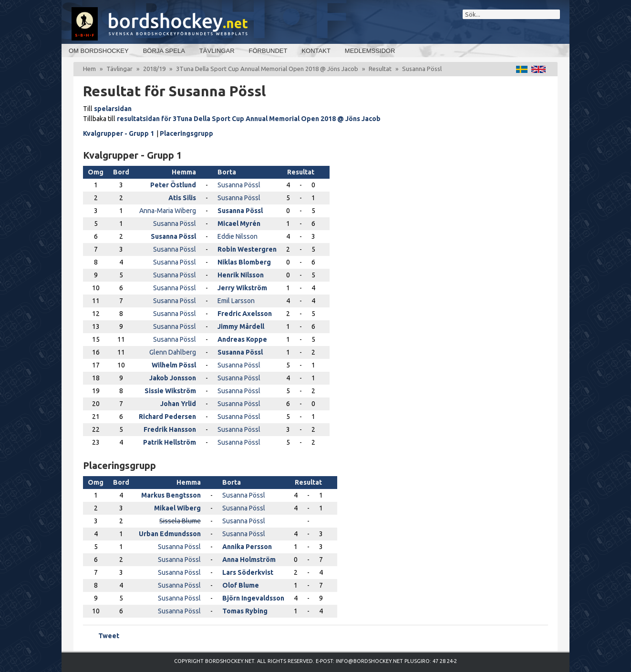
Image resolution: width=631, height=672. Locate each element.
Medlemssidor (370, 51)
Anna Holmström (249, 560)
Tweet (109, 636)
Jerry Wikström (242, 288)
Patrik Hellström (170, 442)
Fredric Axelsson (245, 314)
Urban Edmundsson (170, 534)
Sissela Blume (180, 521)
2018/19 (154, 69)
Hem (89, 69)
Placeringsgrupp (186, 133)
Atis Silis (182, 198)
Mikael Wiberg (177, 508)
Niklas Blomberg (244, 262)
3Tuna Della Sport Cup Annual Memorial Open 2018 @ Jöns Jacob (267, 69)
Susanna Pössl (239, 185)
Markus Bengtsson (171, 495)
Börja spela (164, 51)
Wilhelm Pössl (174, 365)
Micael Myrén (239, 224)
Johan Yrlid (178, 404)
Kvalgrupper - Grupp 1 (119, 133)
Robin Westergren (247, 249)
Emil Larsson (236, 301)
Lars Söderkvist (248, 572)
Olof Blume (241, 585)
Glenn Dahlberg (173, 352)
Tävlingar (217, 51)
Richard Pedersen (167, 417)
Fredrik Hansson (170, 429)
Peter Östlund (173, 185)
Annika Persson (247, 547)
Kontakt (316, 51)
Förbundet (268, 51)
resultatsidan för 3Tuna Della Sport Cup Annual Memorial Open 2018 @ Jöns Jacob (249, 119)
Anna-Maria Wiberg (168, 211)
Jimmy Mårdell (241, 326)
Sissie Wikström (170, 391)
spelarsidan (113, 109)
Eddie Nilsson (238, 236)
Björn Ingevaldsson (253, 598)
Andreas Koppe (242, 339)
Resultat (380, 69)
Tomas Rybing (245, 611)
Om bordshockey (99, 51)
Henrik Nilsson (241, 275)
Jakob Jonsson (173, 378)
